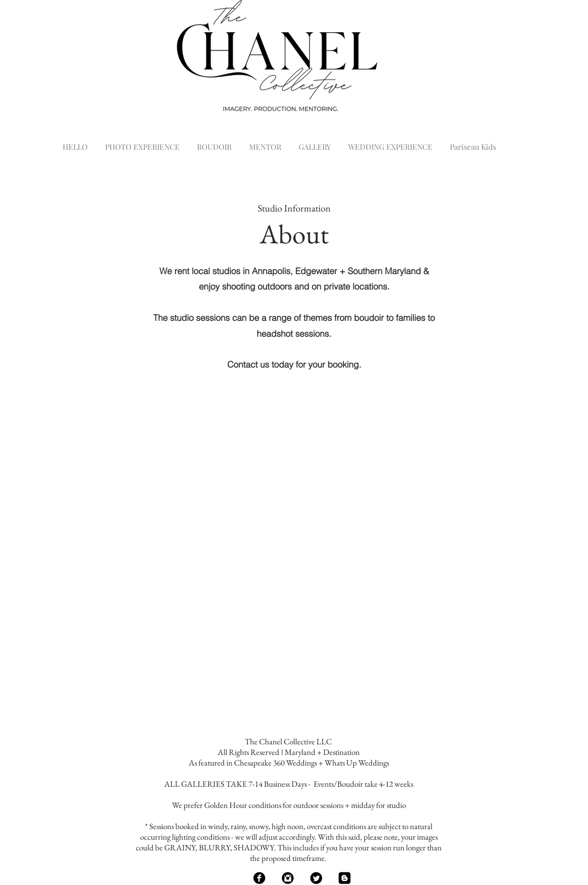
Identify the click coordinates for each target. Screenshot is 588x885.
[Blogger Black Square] (345, 878)
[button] (142, 143)
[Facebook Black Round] (259, 878)
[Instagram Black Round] (288, 878)
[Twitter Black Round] (316, 878)
